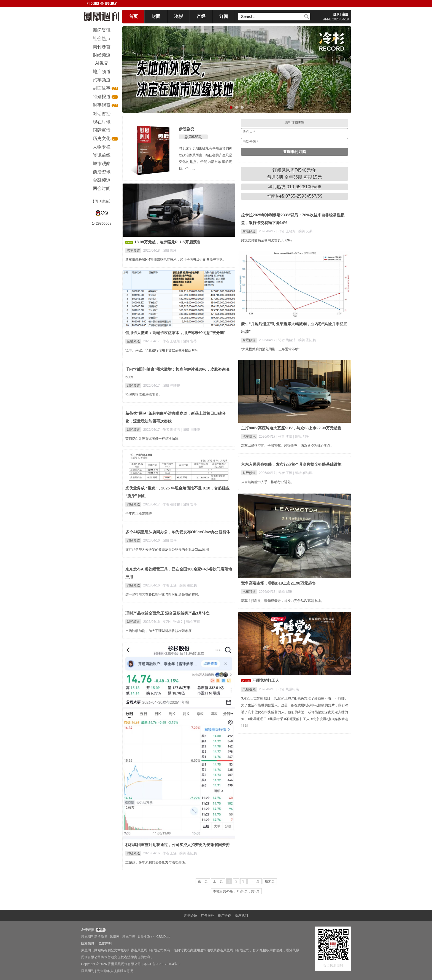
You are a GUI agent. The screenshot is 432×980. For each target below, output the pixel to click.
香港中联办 (146, 937)
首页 (133, 16)
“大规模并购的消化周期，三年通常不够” (270, 349)
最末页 (270, 881)
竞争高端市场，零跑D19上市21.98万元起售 (278, 583)
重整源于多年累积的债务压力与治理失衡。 (157, 862)
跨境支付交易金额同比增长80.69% (267, 240)
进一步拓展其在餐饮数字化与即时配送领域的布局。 (163, 594)
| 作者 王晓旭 (286, 231)
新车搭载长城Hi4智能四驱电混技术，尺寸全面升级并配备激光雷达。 (176, 260)
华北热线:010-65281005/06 (295, 187)
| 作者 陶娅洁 (171, 430)
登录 (336, 14)
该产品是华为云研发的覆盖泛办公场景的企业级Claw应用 (167, 550)
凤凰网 (115, 937)
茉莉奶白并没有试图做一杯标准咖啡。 (153, 439)
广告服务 (207, 916)
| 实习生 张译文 (172, 622)
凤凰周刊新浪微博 (94, 937)
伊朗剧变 (187, 129)
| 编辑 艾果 (304, 231)
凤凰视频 (249, 689)
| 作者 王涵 (285, 473)
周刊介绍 (191, 916)
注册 (345, 14)
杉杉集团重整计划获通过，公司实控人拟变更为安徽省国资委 (177, 845)
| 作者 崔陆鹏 (171, 504)
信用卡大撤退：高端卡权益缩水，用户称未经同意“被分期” (175, 333)
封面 (156, 16)
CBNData (163, 937)
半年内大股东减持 (139, 513)
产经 (201, 16)
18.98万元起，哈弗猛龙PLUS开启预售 (168, 242)
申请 (100, 930)
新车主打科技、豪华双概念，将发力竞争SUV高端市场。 (283, 601)
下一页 (255, 881)
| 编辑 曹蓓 (189, 341)
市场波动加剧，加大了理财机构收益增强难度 (158, 631)
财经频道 (249, 231)
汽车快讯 (249, 437)
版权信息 (88, 944)
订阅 (224, 16)
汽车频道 (133, 251)
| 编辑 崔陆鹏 (306, 340)
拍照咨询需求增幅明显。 (144, 395)
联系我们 (241, 916)
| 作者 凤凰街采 (288, 689)
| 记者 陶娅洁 (286, 340)
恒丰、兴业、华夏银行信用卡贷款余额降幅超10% (162, 350)
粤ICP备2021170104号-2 (162, 964)
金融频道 (133, 341)
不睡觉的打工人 (266, 680)
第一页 (203, 881)
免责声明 (105, 944)
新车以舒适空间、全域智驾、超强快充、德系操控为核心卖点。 (287, 446)
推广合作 (225, 916)
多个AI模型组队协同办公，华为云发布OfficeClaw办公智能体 (178, 532)
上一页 (218, 881)
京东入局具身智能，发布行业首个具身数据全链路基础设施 (291, 464)
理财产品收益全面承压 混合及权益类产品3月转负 (168, 613)
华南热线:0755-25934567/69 (295, 196)
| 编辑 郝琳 (169, 251)
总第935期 (193, 137)
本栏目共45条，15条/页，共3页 (236, 891)
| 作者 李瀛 (285, 437)
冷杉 (179, 16)
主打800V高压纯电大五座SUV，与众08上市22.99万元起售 (291, 428)
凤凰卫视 (129, 937)
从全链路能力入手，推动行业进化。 (268, 482)
